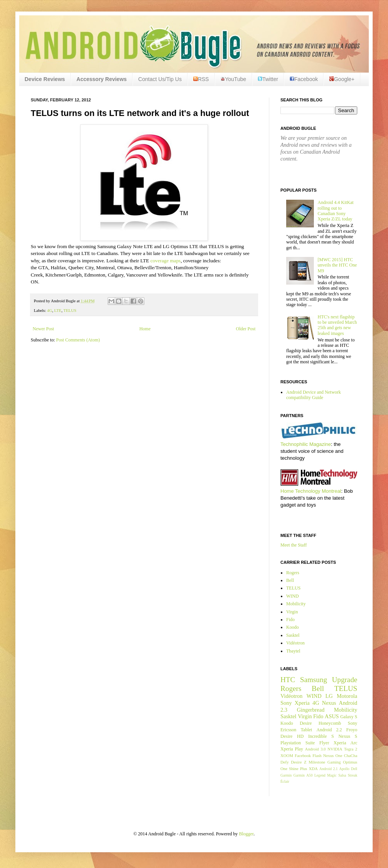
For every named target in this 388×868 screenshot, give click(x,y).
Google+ (342, 79)
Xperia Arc (345, 743)
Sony (286, 703)
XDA (313, 769)
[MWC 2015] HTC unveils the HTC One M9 (337, 265)
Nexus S (348, 736)
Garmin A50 (303, 775)
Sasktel (293, 635)
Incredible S (321, 736)
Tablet (307, 730)
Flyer (324, 743)
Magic (332, 775)
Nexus (329, 703)
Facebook (304, 79)
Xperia (302, 703)
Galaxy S (349, 717)
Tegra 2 (351, 749)
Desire (306, 723)
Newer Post (43, 329)
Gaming (334, 762)
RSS (201, 79)
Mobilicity (296, 604)
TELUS (70, 310)
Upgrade (345, 680)
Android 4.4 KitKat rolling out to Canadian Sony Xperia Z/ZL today (336, 211)
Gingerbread (311, 710)
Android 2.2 (329, 730)
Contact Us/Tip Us (160, 79)
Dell (354, 769)
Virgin (292, 612)
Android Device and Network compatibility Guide (313, 395)
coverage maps (165, 261)
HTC (288, 680)
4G (49, 310)
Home (145, 329)
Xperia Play (292, 749)
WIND (293, 596)
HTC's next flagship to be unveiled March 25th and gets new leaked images (337, 325)
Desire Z (298, 762)
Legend (320, 775)
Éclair (285, 781)
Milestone (317, 762)
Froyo (352, 730)
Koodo (293, 627)
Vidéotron (295, 643)
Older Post (246, 329)
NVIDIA (335, 749)
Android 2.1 (328, 769)
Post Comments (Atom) (78, 340)
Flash (317, 755)
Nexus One (333, 755)
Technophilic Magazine (306, 444)
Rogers (293, 573)
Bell (290, 580)
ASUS (332, 716)
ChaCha (351, 755)
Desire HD (292, 736)
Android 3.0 (315, 749)
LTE (58, 310)
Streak (352, 775)
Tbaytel (293, 651)
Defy (285, 762)
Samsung (313, 680)
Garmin (286, 775)
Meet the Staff (293, 545)
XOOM (287, 755)
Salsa (342, 775)
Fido (290, 620)
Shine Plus (298, 769)
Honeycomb (330, 723)
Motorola (347, 696)
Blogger (246, 834)
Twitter (268, 79)
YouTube (233, 79)
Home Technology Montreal (311, 491)
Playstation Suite (298, 743)
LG (329, 696)
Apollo (344, 769)
